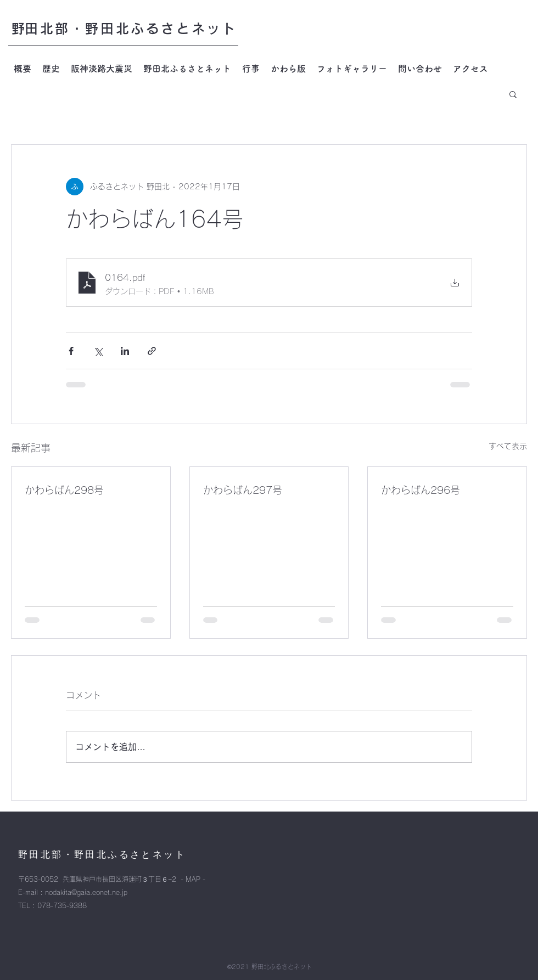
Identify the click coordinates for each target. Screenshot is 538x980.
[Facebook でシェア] (71, 351)
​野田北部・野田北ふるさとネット (124, 29)
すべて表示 (508, 446)
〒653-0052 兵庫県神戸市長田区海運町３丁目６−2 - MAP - (112, 879)
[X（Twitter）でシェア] (98, 351)
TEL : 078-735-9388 (52, 905)
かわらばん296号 (421, 490)
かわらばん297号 (243, 490)
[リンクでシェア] (152, 351)
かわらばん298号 (64, 490)
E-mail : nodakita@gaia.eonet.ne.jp (73, 892)
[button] (513, 94)
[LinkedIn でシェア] (125, 351)
